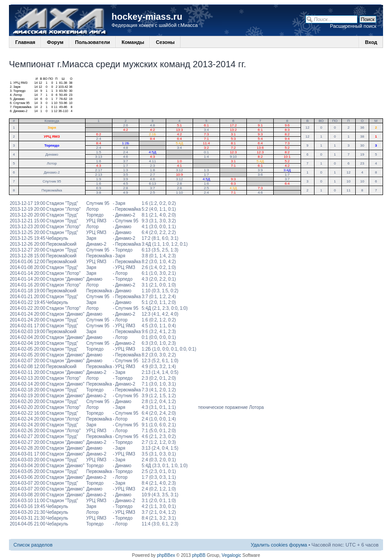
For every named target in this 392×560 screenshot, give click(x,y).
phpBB (199, 555)
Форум (55, 42)
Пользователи (93, 42)
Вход (371, 42)
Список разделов (33, 545)
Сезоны (165, 42)
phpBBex (166, 555)
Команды (133, 42)
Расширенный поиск (353, 26)
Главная (25, 42)
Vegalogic (231, 555)
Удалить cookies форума (279, 545)
